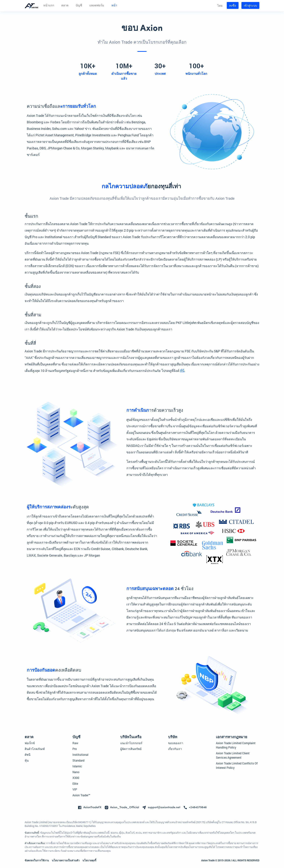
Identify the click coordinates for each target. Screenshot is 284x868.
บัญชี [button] (79, 6)
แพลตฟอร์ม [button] (97, 6)
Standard (78, 760)
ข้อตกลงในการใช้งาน (37, 860)
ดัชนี (28, 755)
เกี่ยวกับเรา (175, 749)
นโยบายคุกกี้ (89, 860)
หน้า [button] (114, 6)
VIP (75, 789)
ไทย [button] (220, 6)
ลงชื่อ (233, 5)
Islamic (77, 766)
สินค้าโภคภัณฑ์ (35, 749)
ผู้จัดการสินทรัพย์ (131, 749)
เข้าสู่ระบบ (250, 5)
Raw (75, 743)
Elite (75, 784)
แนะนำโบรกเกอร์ (131, 743)
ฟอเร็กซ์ (30, 743)
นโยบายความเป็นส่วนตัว (66, 860)
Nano (76, 772)
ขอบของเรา (176, 743)
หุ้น (27, 760)
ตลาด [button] (65, 6)
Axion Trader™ (81, 795)
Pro (75, 749)
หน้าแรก (49, 6)
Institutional (80, 755)
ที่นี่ (182, 371)
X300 (76, 778)
